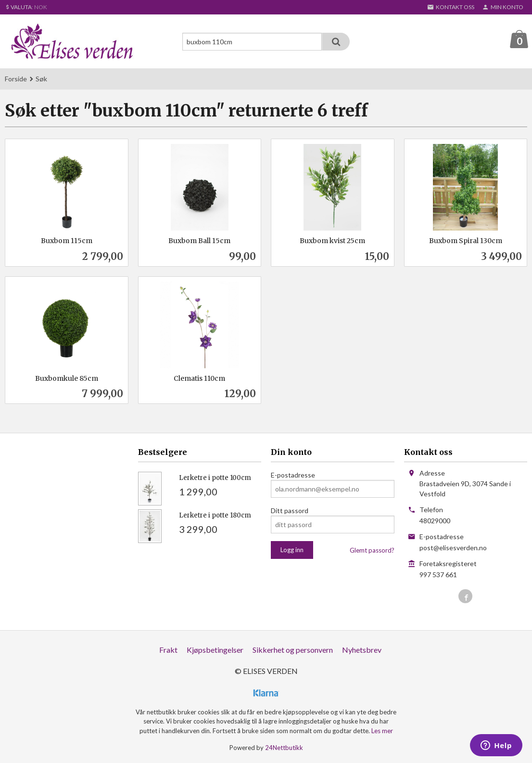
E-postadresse (293, 475)
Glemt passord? (372, 551)
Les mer (382, 731)
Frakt (168, 650)
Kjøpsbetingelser (215, 650)
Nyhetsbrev (362, 650)
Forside (16, 79)
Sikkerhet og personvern (293, 650)
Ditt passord (290, 511)
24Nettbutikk (284, 748)
